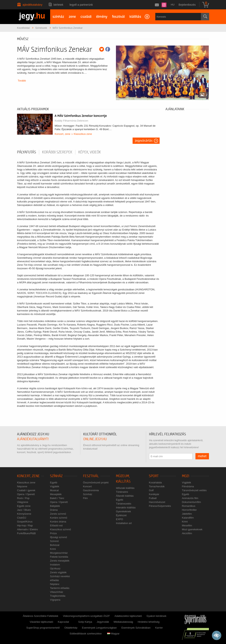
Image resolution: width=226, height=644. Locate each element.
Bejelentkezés (187, 5)
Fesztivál (91, 476)
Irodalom (55, 565)
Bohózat (55, 545)
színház (58, 17)
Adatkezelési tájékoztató (128, 616)
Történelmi (122, 492)
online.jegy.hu (95, 439)
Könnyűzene (24, 514)
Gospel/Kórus (25, 522)
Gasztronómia (91, 490)
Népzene (22, 486)
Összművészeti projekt (96, 483)
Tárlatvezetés (124, 504)
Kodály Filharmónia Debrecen (71, 121)
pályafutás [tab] (27, 152)
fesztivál (118, 17)
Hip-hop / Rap (25, 525)
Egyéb (54, 483)
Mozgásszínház (59, 553)
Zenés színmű (58, 514)
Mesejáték (56, 494)
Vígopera (55, 600)
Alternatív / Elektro (27, 529)
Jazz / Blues (24, 510)
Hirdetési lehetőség (149, 622)
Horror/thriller (189, 510)
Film (85, 498)
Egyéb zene (24, 506)
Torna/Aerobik (157, 486)
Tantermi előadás (60, 588)
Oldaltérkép (71, 628)
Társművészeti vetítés (194, 490)
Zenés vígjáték (58, 572)
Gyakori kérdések (156, 616)
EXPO (119, 519)
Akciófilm (187, 533)
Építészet (121, 515)
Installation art (124, 523)
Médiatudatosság (123, 622)
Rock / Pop (23, 498)
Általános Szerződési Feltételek (40, 616)
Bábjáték (55, 506)
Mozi (186, 476)
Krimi (53, 549)
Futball (153, 498)
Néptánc (55, 584)
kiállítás (135, 17)
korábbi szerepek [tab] (57, 152)
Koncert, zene (62, 134)
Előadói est (56, 525)
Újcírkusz (55, 568)
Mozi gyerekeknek (192, 529)
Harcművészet (157, 502)
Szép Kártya (85, 622)
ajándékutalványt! (33, 439)
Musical (54, 490)
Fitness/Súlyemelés (160, 506)
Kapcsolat (63, 622)
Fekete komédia (59, 557)
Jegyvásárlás (144, 141)
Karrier (159, 628)
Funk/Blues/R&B (26, 533)
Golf (151, 490)
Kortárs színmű (58, 518)
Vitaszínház (57, 592)
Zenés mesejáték (60, 561)
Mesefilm (187, 525)
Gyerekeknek (123, 511)
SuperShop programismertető (43, 628)
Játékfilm (187, 514)
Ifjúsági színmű (58, 537)
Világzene (23, 502)
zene (72, 17)
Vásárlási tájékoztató (41, 622)
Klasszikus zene (83, 134)
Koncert (87, 486)
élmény (102, 17)
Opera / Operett (26, 494)
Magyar (113, 634)
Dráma (54, 510)
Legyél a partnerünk (81, 5)
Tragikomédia (58, 596)
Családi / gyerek (26, 490)
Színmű (54, 541)
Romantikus (189, 506)
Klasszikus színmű (60, 529)
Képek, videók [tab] (90, 152)
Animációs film (190, 498)
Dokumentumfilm (192, 502)
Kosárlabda (155, 483)
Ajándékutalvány (32, 5)
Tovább (22, 81)
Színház (56, 476)
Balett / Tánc (57, 498)
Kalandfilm (188, 518)
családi (86, 17)
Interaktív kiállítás (126, 508)
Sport (154, 476)
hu (173, 5)
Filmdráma (188, 486)
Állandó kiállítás (125, 496)
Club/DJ (22, 518)
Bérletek (58, 5)
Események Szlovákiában (136, 628)
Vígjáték (55, 486)
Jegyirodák (103, 622)
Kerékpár (154, 494)
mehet (202, 456)
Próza (53, 533)
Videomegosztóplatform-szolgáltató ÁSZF (86, 616)
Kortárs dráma (58, 522)
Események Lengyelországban (99, 628)
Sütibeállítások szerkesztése (86, 634)
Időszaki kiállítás (125, 488)
